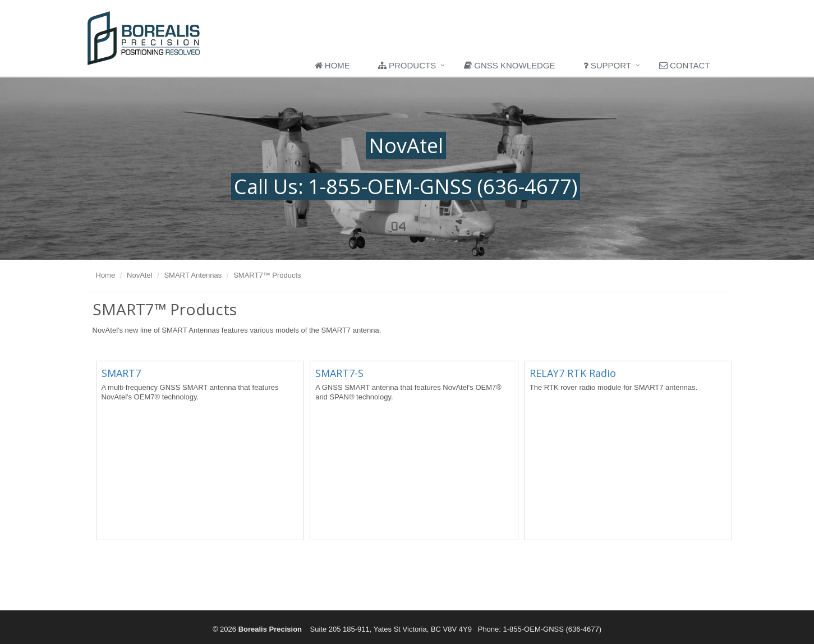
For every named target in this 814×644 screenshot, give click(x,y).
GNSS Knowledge (509, 65)
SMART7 (121, 373)
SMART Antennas (193, 275)
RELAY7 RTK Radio (573, 373)
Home (332, 65)
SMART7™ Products (267, 275)
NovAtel (140, 275)
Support (607, 65)
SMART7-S (339, 373)
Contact (685, 65)
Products (407, 65)
